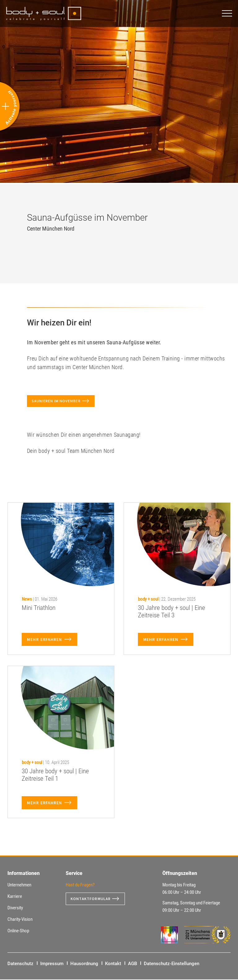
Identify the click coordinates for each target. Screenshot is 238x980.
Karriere (15, 897)
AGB (132, 964)
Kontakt (113, 964)
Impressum (52, 964)
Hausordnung (84, 964)
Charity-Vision (20, 920)
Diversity (15, 908)
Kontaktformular (93, 899)
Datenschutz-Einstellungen (172, 964)
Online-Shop (18, 931)
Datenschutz (20, 964)
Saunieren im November (60, 401)
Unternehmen (19, 885)
